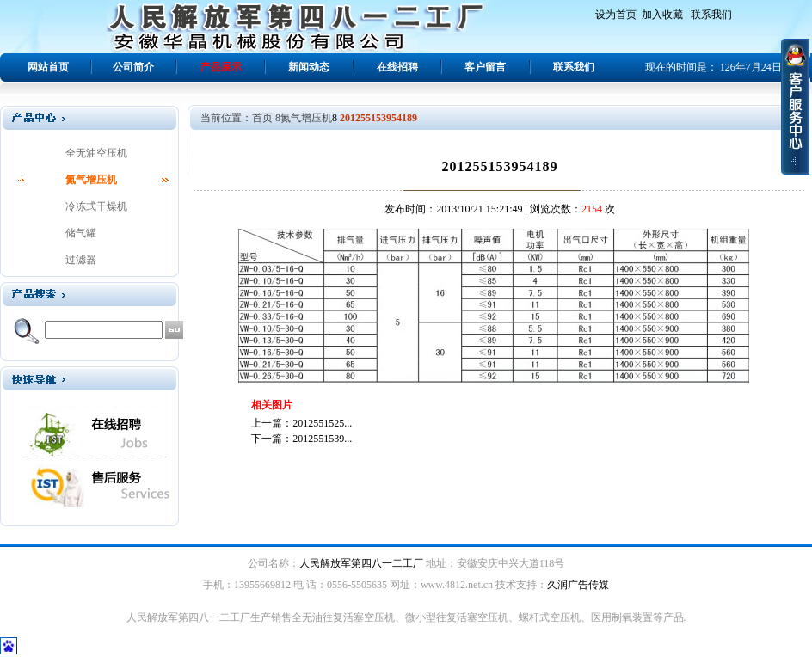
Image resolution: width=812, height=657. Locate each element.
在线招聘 (397, 67)
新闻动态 (309, 67)
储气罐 (81, 233)
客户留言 (485, 67)
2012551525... (322, 423)
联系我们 (711, 15)
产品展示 (221, 67)
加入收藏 (662, 15)
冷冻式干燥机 (96, 206)
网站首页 (48, 67)
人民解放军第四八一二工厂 (361, 563)
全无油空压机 (96, 153)
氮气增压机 (91, 180)
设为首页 (616, 15)
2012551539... (322, 439)
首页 (262, 118)
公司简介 (133, 67)
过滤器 (81, 260)
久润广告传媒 (578, 585)
